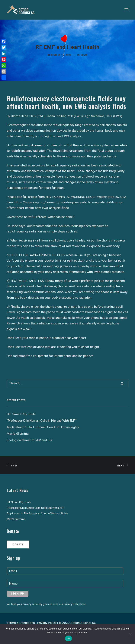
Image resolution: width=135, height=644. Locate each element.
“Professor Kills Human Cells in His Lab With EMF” (35, 508)
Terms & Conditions (21, 623)
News (84, 55)
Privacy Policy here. (75, 604)
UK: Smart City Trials (19, 502)
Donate (18, 545)
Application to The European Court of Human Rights (37, 513)
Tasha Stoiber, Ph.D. (60, 116)
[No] (130, 634)
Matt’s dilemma (16, 519)
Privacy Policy (47, 623)
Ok (68, 638)
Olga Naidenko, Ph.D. (98, 116)
